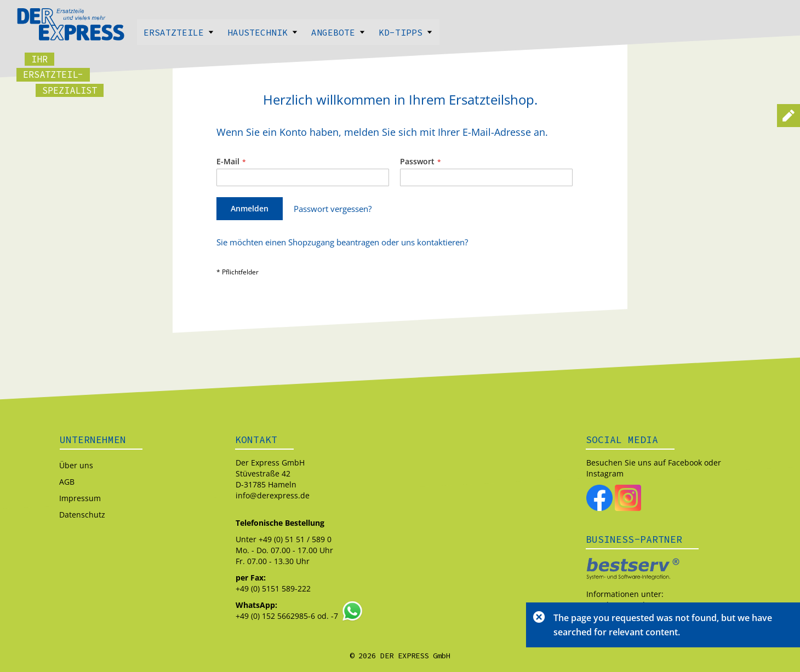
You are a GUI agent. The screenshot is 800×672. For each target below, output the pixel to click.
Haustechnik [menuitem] (263, 32)
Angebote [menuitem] (338, 32)
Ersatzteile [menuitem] (179, 32)
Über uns (76, 465)
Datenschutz (82, 515)
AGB (67, 482)
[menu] (400, 32)
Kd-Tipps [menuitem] (406, 32)
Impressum (80, 498)
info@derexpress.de (273, 495)
